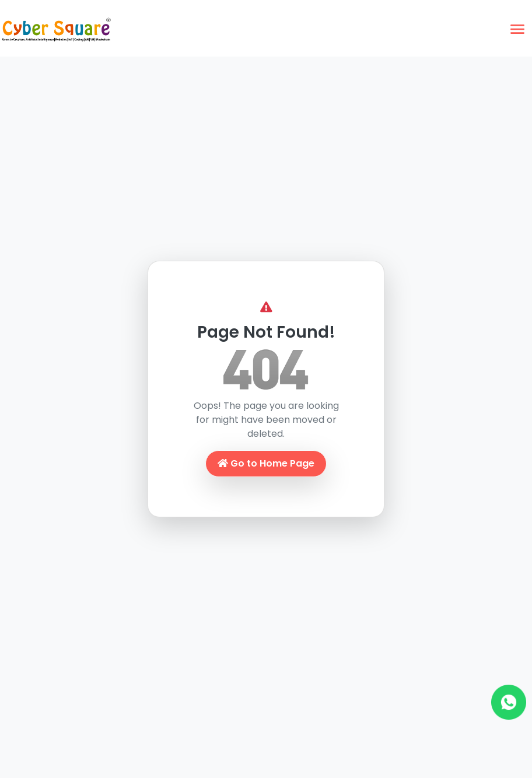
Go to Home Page (266, 463)
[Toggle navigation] (517, 29)
